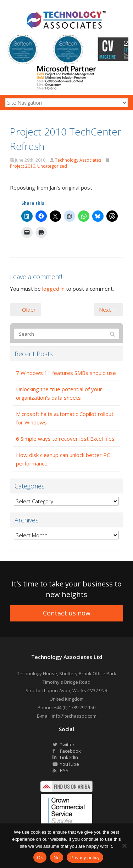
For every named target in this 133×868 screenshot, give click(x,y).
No (57, 858)
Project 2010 (23, 166)
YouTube (66, 764)
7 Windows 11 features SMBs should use (66, 373)
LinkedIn (65, 757)
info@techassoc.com (74, 716)
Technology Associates (78, 160)
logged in (53, 289)
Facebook (67, 751)
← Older (26, 309)
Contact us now (67, 613)
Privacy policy (85, 858)
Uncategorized (52, 166)
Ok (40, 858)
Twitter (63, 745)
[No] (124, 846)
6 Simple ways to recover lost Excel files (65, 439)
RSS (60, 770)
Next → (108, 309)
